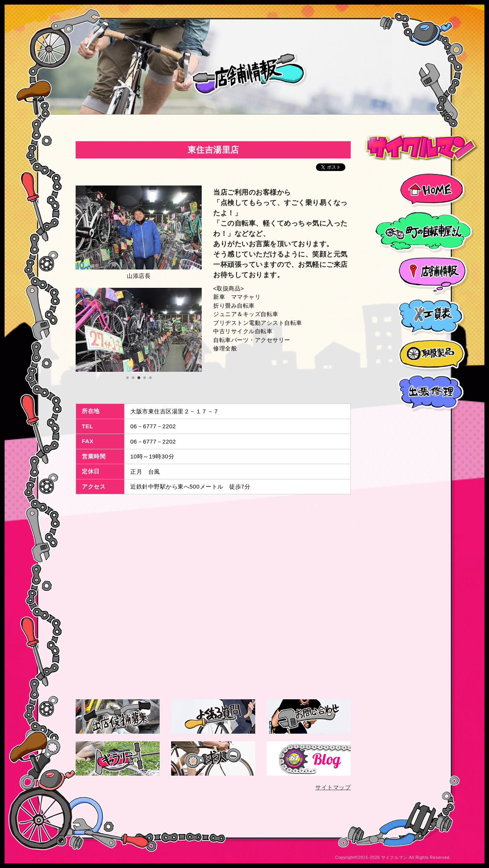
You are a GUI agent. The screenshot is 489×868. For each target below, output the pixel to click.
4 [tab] (146, 378)
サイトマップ (333, 787)
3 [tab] (140, 378)
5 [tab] (151, 378)
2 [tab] (134, 378)
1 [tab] (128, 378)
